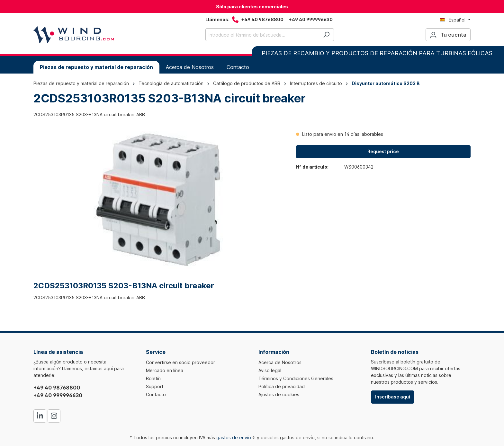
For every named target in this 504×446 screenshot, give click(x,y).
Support (155, 386)
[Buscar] (326, 35)
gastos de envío (234, 437)
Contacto (156, 394)
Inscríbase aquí (393, 397)
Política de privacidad (282, 386)
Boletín (153, 378)
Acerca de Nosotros (280, 362)
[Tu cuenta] (448, 35)
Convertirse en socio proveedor (180, 362)
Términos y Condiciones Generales (296, 378)
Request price (383, 151)
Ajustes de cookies (279, 394)
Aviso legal (270, 370)
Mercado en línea (165, 370)
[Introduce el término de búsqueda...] (262, 35)
